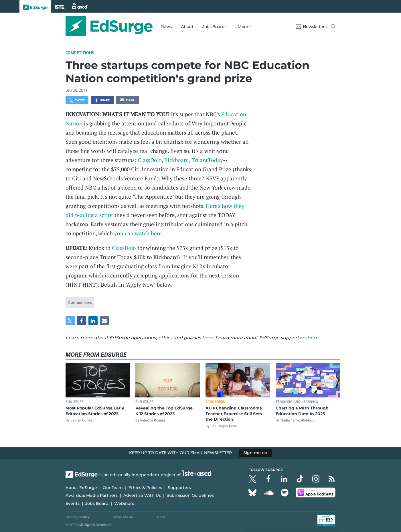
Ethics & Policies (145, 488)
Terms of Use (122, 517)
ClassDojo (150, 160)
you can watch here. (139, 233)
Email (127, 101)
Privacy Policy (78, 517)
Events (73, 503)
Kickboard (177, 160)
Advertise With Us (142, 495)
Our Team (113, 488)
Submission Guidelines (190, 495)
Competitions (80, 53)
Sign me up (255, 453)
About (187, 27)
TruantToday (207, 160)
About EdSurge (81, 488)
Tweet (77, 101)
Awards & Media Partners (92, 495)
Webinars (124, 503)
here (208, 338)
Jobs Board (97, 503)
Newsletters (311, 27)
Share (102, 101)
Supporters (179, 488)
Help (161, 517)
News (166, 27)
